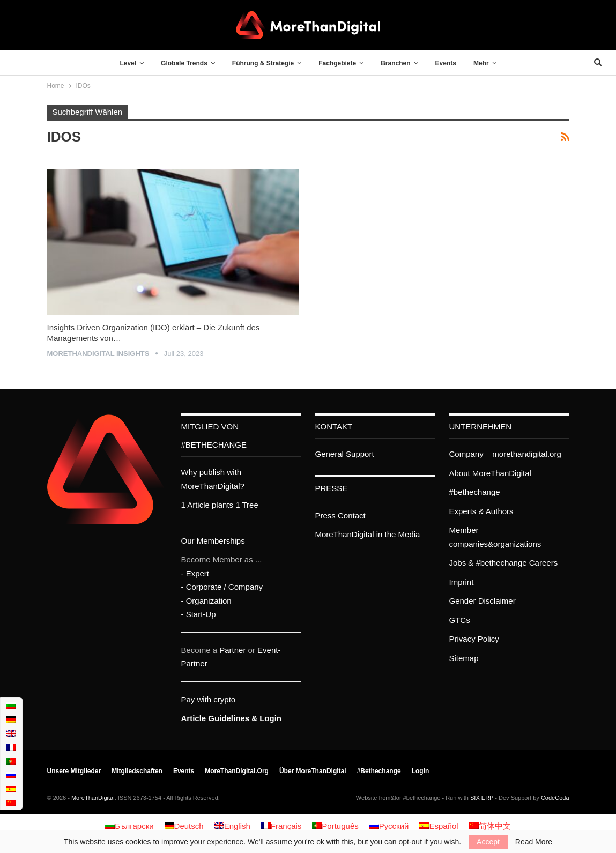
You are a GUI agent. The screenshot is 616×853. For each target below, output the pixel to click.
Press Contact (340, 515)
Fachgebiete (337, 63)
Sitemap (464, 658)
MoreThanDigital (93, 798)
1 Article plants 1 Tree (220, 505)
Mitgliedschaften (137, 771)
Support (360, 454)
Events (450, 63)
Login (421, 771)
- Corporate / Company (222, 587)
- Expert (195, 573)
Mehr (488, 63)
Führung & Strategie (261, 63)
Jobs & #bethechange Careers (504, 563)
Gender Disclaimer (483, 601)
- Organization (206, 601)
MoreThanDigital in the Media (368, 534)
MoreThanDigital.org (237, 771)
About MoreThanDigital (490, 473)
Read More (534, 842)
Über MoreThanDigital (313, 771)
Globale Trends (180, 63)
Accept (488, 842)
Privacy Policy (474, 639)
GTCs (460, 620)
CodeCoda (555, 798)
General (329, 454)
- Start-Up (199, 614)
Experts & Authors (481, 511)
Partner (232, 650)
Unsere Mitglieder (74, 771)
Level (121, 63)
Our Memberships (213, 541)
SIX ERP (482, 798)
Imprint (462, 582)
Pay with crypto (209, 699)
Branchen (398, 63)
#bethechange (475, 492)
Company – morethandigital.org (505, 454)
